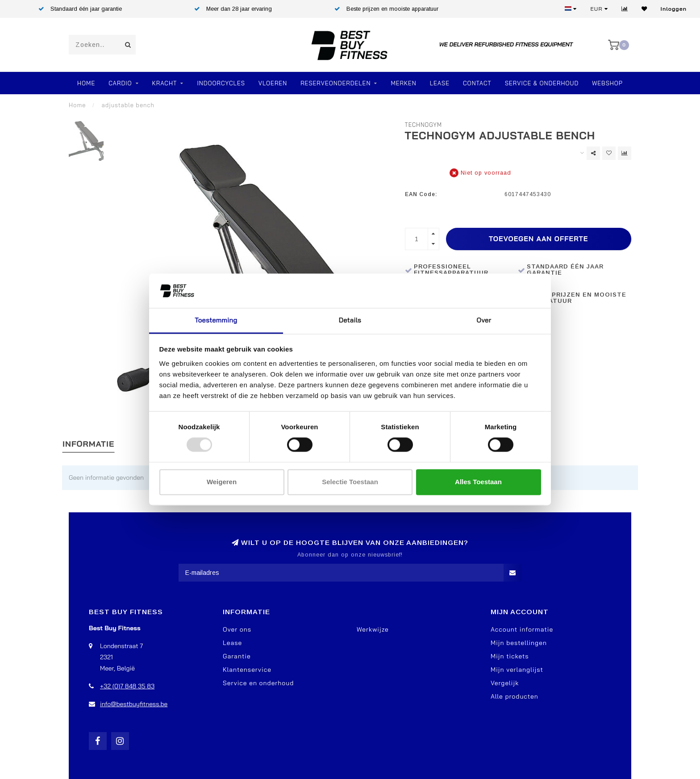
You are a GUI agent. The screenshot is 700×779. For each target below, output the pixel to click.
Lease (440, 83)
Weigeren (222, 482)
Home (86, 83)
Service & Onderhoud (542, 83)
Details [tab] (350, 320)
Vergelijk (505, 683)
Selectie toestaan (350, 482)
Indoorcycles (221, 83)
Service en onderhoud (258, 683)
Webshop (607, 83)
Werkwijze (373, 629)
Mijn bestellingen (519, 643)
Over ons (237, 629)
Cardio (120, 83)
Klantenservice (247, 670)
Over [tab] (484, 320)
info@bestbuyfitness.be (134, 704)
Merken (403, 83)
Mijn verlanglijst (517, 670)
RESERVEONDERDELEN (335, 83)
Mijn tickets (510, 656)
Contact (477, 83)
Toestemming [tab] (216, 320)
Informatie (88, 444)
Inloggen (674, 9)
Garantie (237, 656)
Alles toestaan (478, 482)
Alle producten (515, 696)
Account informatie (522, 629)
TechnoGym (424, 125)
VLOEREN (273, 83)
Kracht (165, 83)
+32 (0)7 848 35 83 (127, 686)
